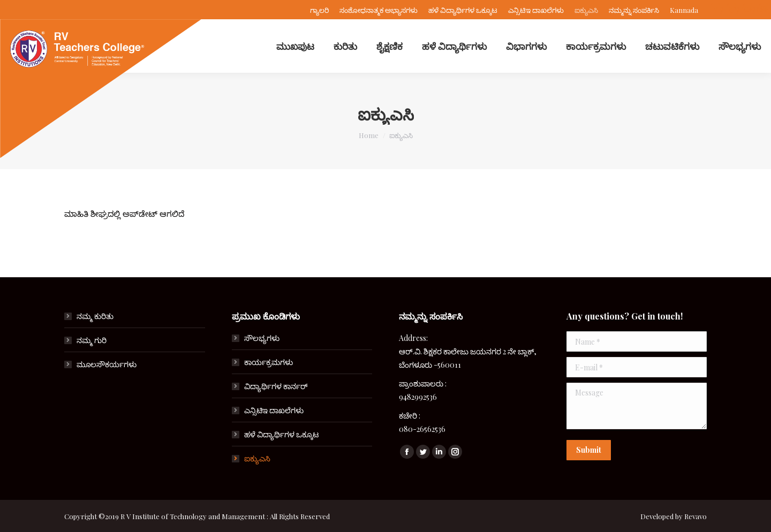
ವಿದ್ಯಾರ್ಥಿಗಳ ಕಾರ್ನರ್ (276, 386)
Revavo (696, 516)
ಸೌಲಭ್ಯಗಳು (262, 338)
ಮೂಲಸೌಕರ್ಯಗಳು (107, 364)
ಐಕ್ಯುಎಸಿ (257, 458)
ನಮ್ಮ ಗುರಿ (92, 340)
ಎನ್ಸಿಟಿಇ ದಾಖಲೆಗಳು (274, 410)
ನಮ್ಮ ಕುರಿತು (95, 316)
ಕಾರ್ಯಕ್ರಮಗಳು (269, 362)
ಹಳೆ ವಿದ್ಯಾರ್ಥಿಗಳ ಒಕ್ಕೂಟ (281, 434)
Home (369, 135)
